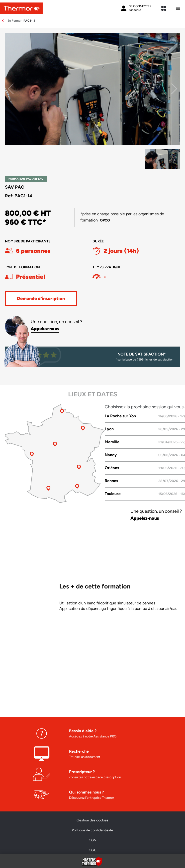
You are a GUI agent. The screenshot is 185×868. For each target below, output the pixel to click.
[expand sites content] (164, 8)
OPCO (105, 220)
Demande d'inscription (41, 298)
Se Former (14, 21)
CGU (93, 850)
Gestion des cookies (92, 820)
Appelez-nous (45, 329)
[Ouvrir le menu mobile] (178, 8)
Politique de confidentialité (92, 830)
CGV (93, 840)
